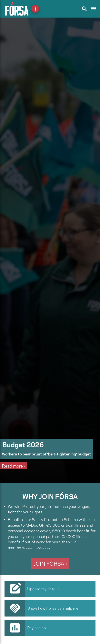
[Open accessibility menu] (35, 9)
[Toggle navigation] (94, 9)
